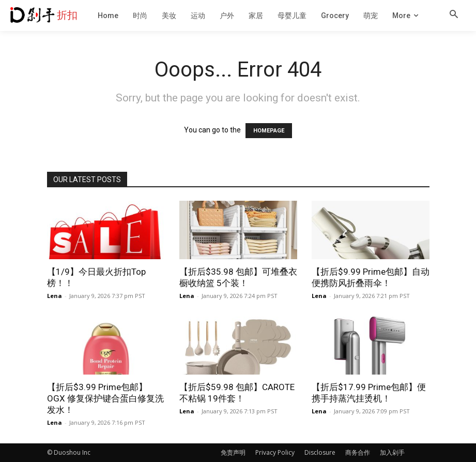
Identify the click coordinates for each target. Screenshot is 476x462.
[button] (454, 15)
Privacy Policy (275, 452)
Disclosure (320, 452)
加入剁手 (392, 452)
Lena (55, 296)
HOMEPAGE (269, 131)
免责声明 (233, 452)
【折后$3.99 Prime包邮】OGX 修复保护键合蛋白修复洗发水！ (105, 398)
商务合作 (358, 452)
